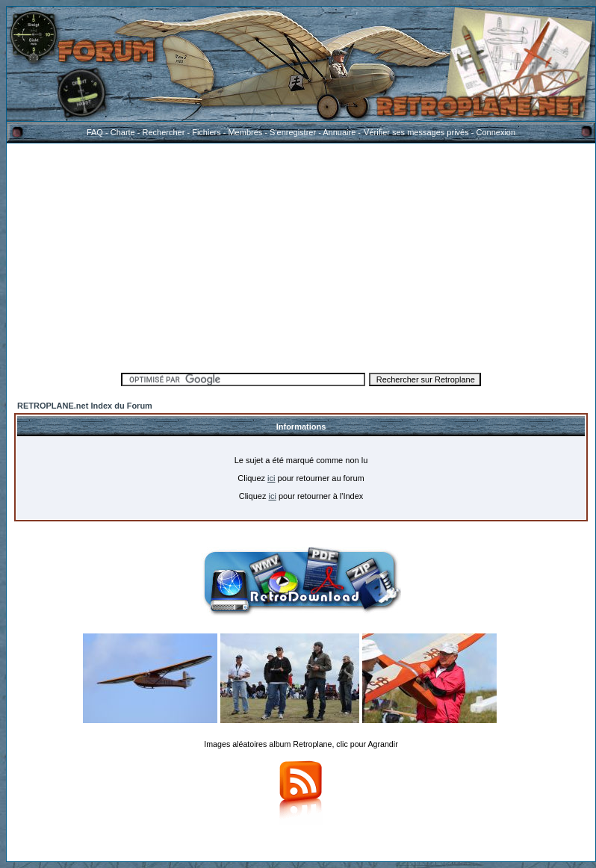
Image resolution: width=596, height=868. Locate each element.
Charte (123, 132)
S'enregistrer (293, 132)
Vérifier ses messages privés (416, 132)
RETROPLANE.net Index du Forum (85, 406)
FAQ (95, 132)
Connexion (496, 132)
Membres (245, 132)
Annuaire (339, 132)
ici (271, 478)
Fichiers (207, 132)
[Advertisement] (301, 255)
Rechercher (164, 132)
